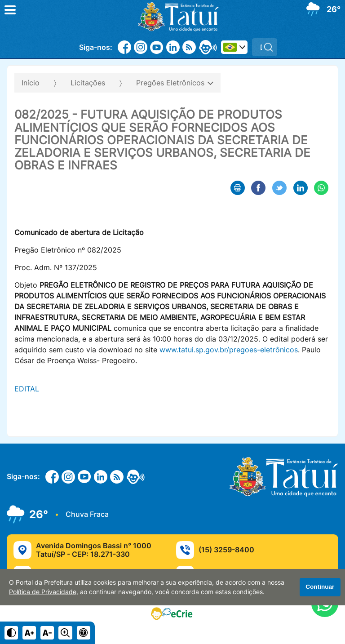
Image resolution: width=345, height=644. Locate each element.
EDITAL (27, 389)
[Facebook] (124, 47)
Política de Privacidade (43, 592)
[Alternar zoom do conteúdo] (65, 633)
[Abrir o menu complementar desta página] (325, 80)
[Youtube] (157, 47)
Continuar (320, 587)
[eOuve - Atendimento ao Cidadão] (208, 47)
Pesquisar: (277, 38)
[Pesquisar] (268, 47)
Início (31, 83)
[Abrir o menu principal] (10, 10)
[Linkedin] (173, 47)
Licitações (88, 83)
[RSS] (189, 47)
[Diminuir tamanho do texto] (47, 633)
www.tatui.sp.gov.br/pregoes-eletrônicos (229, 350)
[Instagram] (141, 47)
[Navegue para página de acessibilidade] (84, 633)
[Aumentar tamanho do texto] (29, 633)
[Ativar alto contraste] (11, 633)
